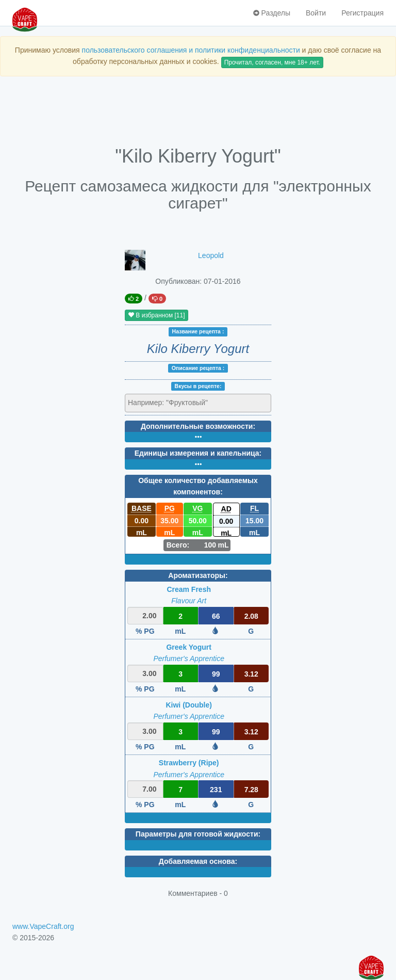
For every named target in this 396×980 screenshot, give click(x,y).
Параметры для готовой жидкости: (198, 834)
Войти (316, 13)
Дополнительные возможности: (198, 426)
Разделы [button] (272, 13)
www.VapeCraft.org (43, 926)
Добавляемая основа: (198, 861)
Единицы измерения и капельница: (198, 453)
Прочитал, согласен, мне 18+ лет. (272, 62)
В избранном (156, 315)
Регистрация (362, 13)
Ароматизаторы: (198, 575)
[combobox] (198, 403)
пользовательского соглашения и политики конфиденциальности (191, 50)
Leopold (211, 255)
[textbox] (173, 403)
